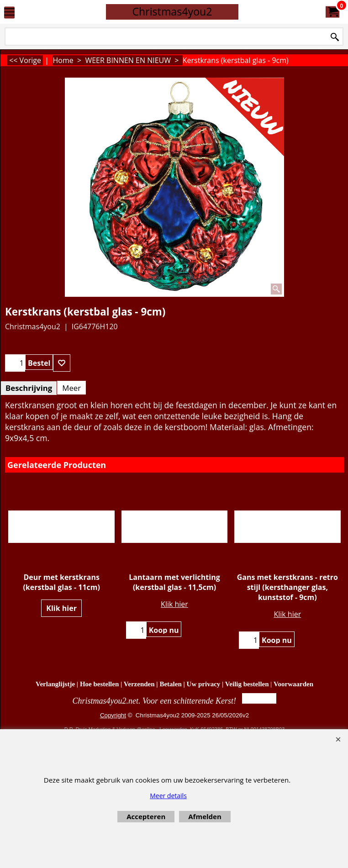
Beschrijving (29, 388)
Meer (71, 388)
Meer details (168, 796)
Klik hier (61, 608)
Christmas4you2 (172, 11)
